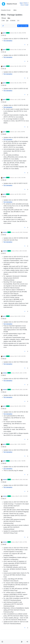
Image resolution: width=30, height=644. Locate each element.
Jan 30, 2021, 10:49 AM (22, 232)
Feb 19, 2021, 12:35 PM (22, 389)
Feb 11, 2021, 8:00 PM (20, 356)
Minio (9, 18)
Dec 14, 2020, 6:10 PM (20, 33)
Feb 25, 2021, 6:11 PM (20, 406)
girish (4, 33)
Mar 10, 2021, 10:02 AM (22, 479)
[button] (2, 642)
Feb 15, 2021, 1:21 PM (21, 373)
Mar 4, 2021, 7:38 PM (20, 461)
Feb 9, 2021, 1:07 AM (20, 316)
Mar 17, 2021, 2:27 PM (21, 542)
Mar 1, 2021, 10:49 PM (20, 444)
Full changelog (8, 41)
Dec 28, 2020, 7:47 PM (20, 83)
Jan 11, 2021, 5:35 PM (20, 178)
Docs (22, 5)
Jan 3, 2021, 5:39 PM (20, 99)
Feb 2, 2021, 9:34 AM (21, 251)
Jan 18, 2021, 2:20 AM (20, 194)
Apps (21, 3)
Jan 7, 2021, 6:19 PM (20, 132)
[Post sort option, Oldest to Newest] (3, 26)
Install (27, 5)
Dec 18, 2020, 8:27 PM (20, 66)
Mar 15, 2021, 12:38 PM (22, 496)
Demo (26, 3)
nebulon (5, 232)
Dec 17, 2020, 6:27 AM (20, 50)
